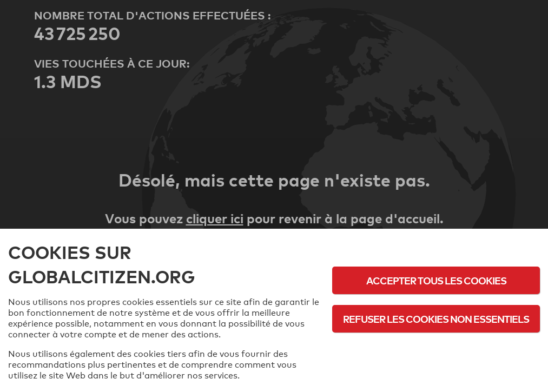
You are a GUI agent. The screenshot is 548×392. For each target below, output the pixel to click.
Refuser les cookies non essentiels (436, 319)
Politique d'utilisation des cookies (436, 348)
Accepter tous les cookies (436, 280)
